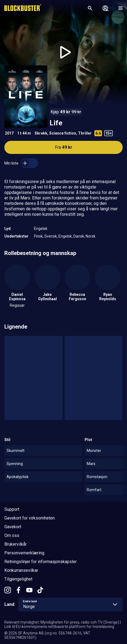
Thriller (85, 133)
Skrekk (41, 133)
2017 (9, 133)
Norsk (91, 236)
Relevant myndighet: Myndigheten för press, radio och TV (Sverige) (62, 622)
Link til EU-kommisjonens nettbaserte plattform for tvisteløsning (59, 627)
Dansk (79, 236)
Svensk (51, 236)
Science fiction (63, 133)
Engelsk (41, 229)
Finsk (38, 236)
